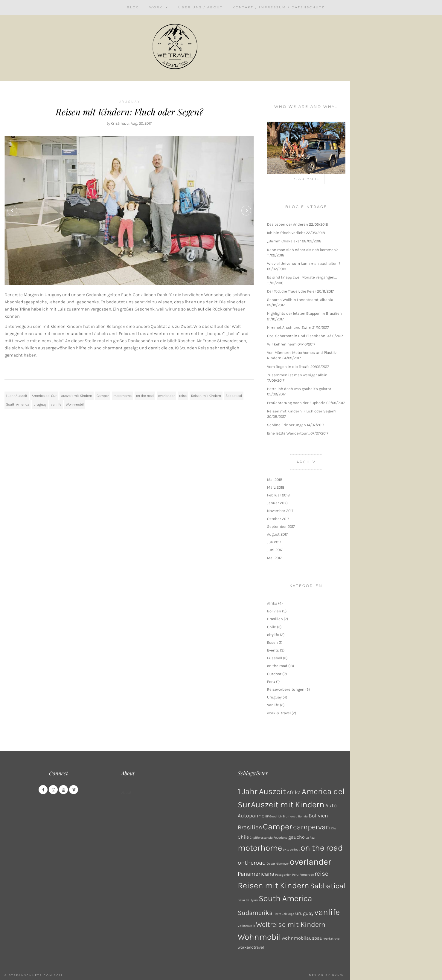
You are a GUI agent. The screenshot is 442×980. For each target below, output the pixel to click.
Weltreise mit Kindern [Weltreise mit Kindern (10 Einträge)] (291, 924)
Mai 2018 (275, 480)
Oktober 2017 (278, 519)
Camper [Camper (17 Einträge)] (278, 827)
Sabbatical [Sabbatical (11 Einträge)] (328, 886)
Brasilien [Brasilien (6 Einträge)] (250, 827)
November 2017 (280, 511)
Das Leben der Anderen (288, 224)
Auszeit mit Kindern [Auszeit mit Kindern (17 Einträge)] (288, 804)
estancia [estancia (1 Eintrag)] (267, 838)
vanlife (56, 404)
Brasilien (275, 619)
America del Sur (44, 396)
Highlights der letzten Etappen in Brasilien (304, 313)
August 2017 (277, 534)
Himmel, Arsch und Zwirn (289, 327)
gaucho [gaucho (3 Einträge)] (297, 837)
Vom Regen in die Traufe (288, 367)
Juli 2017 (274, 542)
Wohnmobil (75, 404)
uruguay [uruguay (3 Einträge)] (304, 913)
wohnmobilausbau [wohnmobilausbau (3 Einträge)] (302, 938)
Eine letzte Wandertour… (288, 433)
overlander (166, 396)
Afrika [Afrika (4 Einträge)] (294, 792)
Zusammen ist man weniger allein (297, 375)
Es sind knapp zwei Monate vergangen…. (302, 277)
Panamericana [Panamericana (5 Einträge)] (256, 874)
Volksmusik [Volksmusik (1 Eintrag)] (246, 926)
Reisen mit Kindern (206, 396)
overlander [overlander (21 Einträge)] (310, 862)
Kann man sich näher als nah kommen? (302, 250)
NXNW (338, 975)
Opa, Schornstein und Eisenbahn (296, 336)
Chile (272, 627)
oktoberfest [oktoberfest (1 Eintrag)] (291, 850)
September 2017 (281, 526)
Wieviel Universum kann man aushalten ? (304, 263)
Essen (272, 642)
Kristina (118, 123)
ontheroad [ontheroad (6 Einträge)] (252, 863)
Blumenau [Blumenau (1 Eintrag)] (290, 816)
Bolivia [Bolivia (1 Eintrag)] (303, 816)
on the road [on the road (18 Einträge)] (322, 848)
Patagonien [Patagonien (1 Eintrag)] (283, 875)
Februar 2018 (278, 495)
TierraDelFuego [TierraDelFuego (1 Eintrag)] (284, 914)
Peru (271, 682)
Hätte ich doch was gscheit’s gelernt (299, 389)
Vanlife (273, 705)
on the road (145, 396)
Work (156, 7)
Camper (103, 396)
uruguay (40, 404)
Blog (133, 7)
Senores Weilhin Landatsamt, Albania (300, 300)
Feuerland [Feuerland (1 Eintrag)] (281, 838)
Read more (306, 179)
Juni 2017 (275, 550)
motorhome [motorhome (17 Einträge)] (260, 848)
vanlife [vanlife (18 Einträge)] (327, 912)
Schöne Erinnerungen (286, 425)
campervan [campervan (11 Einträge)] (312, 827)
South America (17, 404)
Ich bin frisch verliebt (286, 233)
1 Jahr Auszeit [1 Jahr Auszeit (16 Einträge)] (262, 791)
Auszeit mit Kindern (77, 396)
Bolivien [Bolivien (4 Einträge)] (318, 816)
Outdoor (274, 674)
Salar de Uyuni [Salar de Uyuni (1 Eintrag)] (248, 900)
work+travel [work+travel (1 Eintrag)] (332, 939)
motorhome (122, 396)
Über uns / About (201, 7)
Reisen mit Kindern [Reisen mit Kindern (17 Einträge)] (273, 885)
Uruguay (129, 102)
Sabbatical (234, 396)
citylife (273, 635)
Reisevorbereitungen (286, 689)
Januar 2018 (277, 503)
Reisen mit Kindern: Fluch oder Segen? (129, 112)
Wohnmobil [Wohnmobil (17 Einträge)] (259, 937)
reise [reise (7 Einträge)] (321, 873)
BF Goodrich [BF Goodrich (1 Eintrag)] (274, 816)
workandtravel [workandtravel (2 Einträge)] (251, 947)
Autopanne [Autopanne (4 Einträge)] (251, 816)
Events (273, 650)
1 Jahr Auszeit (17, 396)
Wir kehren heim (282, 344)
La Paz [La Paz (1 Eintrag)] (310, 838)
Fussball (275, 658)
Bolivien (274, 611)
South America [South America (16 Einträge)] (285, 898)
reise (183, 396)
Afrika (272, 603)
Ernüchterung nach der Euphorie (296, 403)
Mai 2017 (274, 558)
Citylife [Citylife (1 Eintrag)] (255, 838)
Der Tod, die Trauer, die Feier (292, 291)
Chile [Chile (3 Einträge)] (243, 837)
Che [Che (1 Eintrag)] (334, 828)
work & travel (279, 713)
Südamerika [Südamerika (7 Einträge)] (255, 913)
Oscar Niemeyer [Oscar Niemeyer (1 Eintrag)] (278, 864)
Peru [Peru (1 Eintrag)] (295, 875)
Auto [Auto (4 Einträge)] (331, 805)
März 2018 (276, 487)
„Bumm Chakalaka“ (284, 241)
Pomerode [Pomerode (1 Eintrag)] (307, 875)
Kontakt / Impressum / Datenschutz (279, 7)
